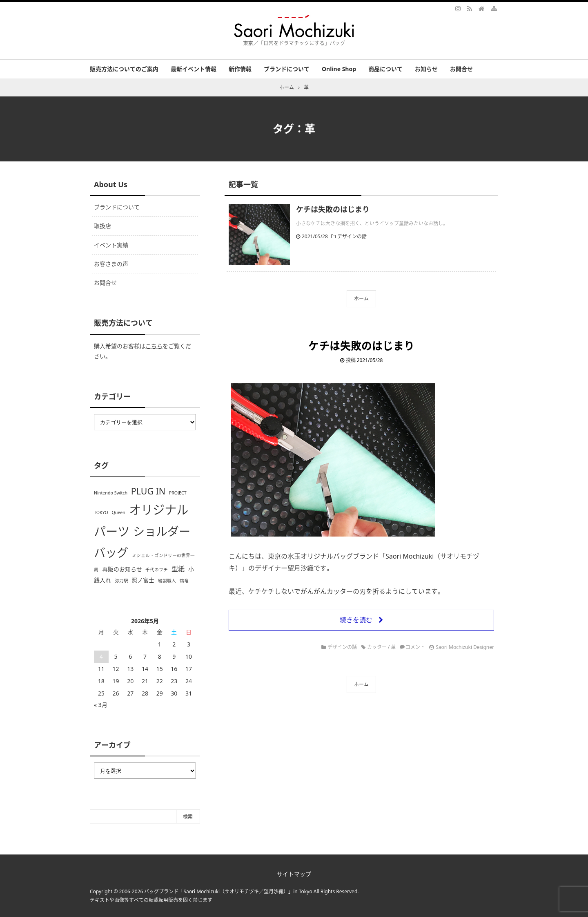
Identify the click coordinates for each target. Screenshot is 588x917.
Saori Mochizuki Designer (465, 647)
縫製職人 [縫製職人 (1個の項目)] (167, 581)
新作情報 (240, 69)
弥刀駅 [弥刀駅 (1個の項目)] (121, 581)
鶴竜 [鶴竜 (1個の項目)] (184, 581)
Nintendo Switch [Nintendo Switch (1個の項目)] (111, 493)
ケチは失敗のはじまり (333, 209)
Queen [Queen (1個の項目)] (118, 512)
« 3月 (101, 705)
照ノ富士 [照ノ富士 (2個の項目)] (143, 580)
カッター (377, 647)
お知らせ (426, 69)
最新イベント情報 (194, 69)
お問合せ (461, 69)
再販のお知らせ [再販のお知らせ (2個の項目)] (122, 569)
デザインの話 (352, 236)
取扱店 (102, 226)
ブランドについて (287, 69)
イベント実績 (111, 245)
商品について (385, 69)
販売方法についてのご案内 (124, 69)
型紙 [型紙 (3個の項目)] (178, 569)
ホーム (361, 299)
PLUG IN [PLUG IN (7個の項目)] (148, 491)
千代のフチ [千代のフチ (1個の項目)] (157, 570)
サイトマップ (294, 874)
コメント (415, 647)
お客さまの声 (111, 264)
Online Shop (339, 69)
